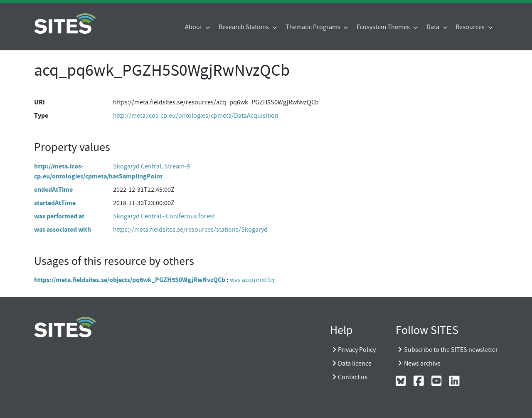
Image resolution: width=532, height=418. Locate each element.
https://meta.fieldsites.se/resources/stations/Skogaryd (190, 230)
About (194, 27)
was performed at (59, 216)
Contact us (353, 377)
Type (41, 115)
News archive (422, 364)
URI (39, 102)
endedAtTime (53, 189)
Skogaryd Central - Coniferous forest (164, 216)
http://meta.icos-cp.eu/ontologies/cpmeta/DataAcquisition (196, 116)
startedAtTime (55, 203)
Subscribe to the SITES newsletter (451, 350)
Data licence (355, 364)
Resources (471, 27)
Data (433, 27)
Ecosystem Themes (384, 27)
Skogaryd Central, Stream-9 (151, 166)
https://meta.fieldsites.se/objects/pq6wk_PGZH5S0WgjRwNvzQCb (130, 280)
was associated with (63, 229)
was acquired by (252, 280)
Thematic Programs (314, 27)
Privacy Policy (357, 350)
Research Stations (244, 27)
